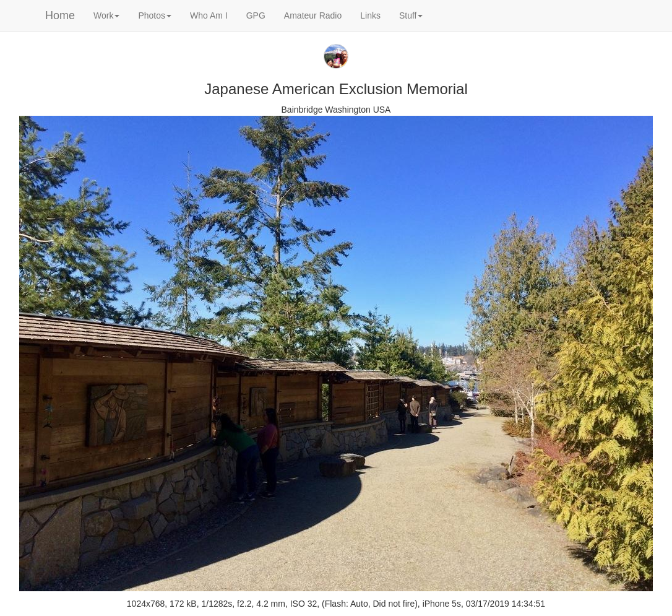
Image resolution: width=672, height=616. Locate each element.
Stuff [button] (411, 15)
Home (60, 15)
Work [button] (106, 15)
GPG (256, 15)
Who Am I (209, 15)
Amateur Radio (313, 15)
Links (370, 15)
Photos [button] (155, 15)
